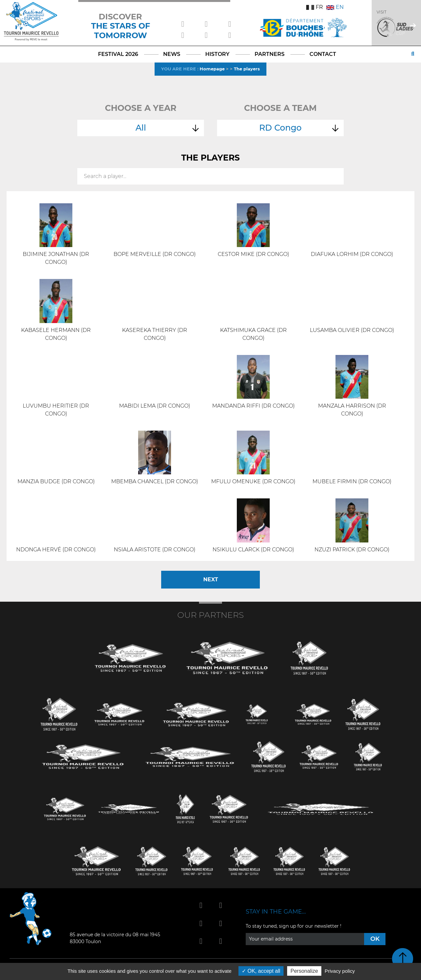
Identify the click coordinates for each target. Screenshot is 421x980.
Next (211, 579)
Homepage (212, 69)
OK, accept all (261, 971)
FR (315, 7)
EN (335, 7)
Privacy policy (340, 971)
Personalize (304, 971)
